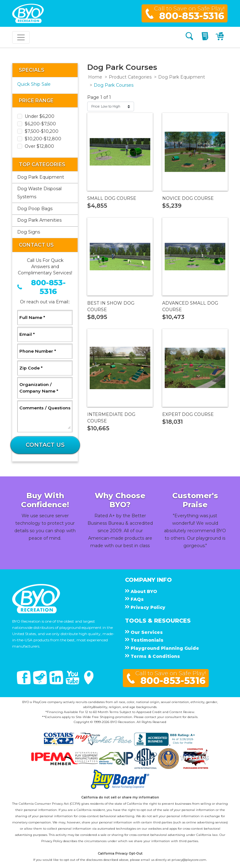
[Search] (189, 37)
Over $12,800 (39, 146)
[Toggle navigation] (21, 37)
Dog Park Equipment (41, 177)
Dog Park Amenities (39, 220)
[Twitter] (41, 683)
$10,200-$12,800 (43, 139)
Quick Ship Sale (34, 84)
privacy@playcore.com (189, 860)
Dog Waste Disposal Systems (39, 193)
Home (95, 77)
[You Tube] (73, 683)
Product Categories (130, 77)
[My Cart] (220, 37)
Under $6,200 (40, 116)
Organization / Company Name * (45, 388)
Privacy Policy (52, 841)
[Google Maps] (89, 683)
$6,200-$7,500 (40, 124)
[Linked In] (57, 683)
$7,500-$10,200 (42, 131)
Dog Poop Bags (35, 209)
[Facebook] (24, 683)
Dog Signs (29, 232)
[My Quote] (206, 37)
